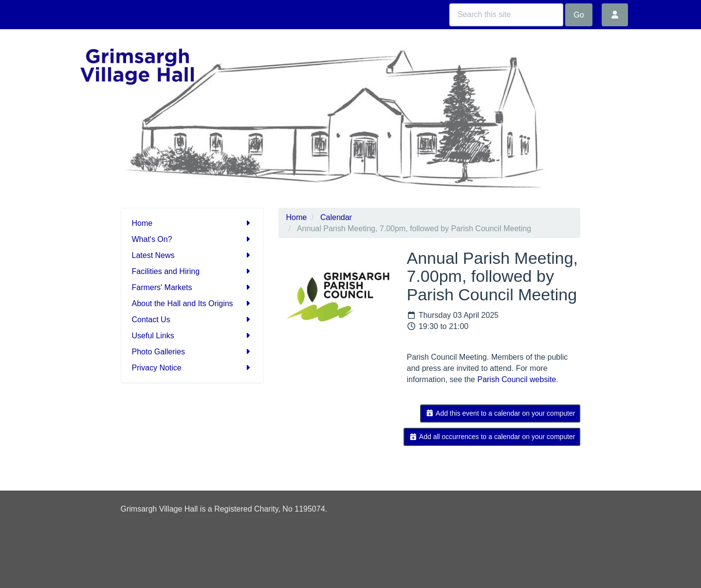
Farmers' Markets (193, 287)
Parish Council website (517, 379)
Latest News (193, 255)
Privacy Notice (193, 368)
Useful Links (193, 336)
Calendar (336, 217)
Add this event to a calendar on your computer (500, 413)
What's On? (193, 239)
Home (193, 223)
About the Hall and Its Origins (193, 303)
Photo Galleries (193, 352)
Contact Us (193, 320)
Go (579, 15)
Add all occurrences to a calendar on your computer (492, 437)
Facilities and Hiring (193, 271)
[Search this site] (506, 15)
